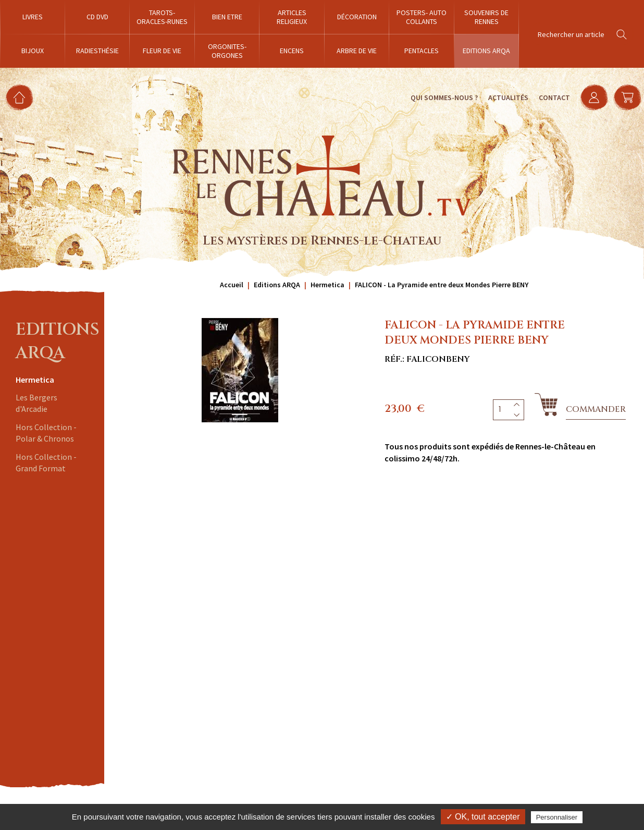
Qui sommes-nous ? (444, 97)
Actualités (508, 97)
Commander (596, 409)
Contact (554, 97)
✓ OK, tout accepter (483, 817)
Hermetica (35, 380)
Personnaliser (557, 817)
